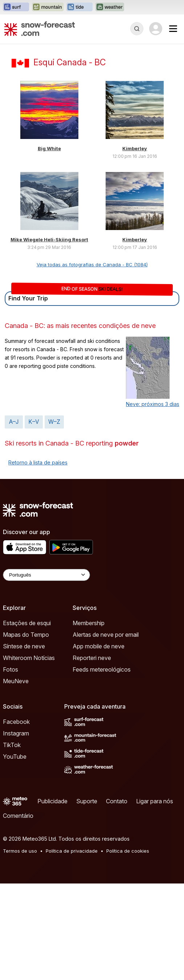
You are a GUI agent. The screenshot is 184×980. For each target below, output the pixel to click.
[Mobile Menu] (173, 29)
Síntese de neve (24, 646)
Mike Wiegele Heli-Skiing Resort (49, 239)
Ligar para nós (155, 801)
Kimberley (135, 148)
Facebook (16, 722)
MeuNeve (16, 681)
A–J (14, 422)
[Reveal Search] (137, 29)
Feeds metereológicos (102, 669)
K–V (34, 422)
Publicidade (52, 801)
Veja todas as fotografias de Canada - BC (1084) (92, 265)
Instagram (16, 733)
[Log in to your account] (156, 29)
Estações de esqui (27, 623)
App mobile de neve (99, 646)
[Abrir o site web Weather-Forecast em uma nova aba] (110, 7)
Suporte (87, 801)
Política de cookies (128, 851)
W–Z (54, 422)
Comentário (18, 816)
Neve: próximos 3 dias (153, 404)
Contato (117, 801)
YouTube (15, 756)
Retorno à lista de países (38, 462)
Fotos (11, 669)
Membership (89, 623)
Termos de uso (20, 851)
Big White (49, 148)
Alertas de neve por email (106, 635)
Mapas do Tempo (26, 635)
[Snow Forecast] (40, 29)
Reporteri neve (92, 658)
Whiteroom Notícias (29, 658)
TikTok (12, 745)
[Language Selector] (46, 575)
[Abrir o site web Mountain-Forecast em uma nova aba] (48, 7)
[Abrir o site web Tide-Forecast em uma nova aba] (79, 7)
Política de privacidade (72, 851)
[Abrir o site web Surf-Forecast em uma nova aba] (16, 7)
